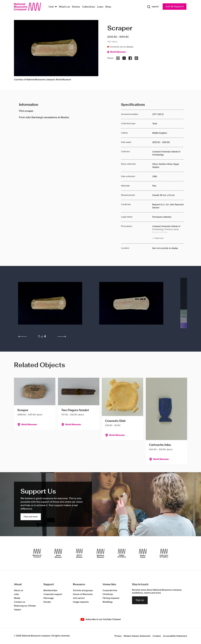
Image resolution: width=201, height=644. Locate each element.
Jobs (16, 594)
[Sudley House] (143, 553)
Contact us (20, 602)
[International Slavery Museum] (79, 553)
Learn (100, 7)
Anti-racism (79, 598)
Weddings (108, 602)
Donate (47, 602)
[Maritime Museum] (100, 553)
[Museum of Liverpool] (37, 553)
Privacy (118, 636)
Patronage (49, 598)
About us (19, 590)
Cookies (157, 636)
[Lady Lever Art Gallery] (164, 553)
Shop (108, 7)
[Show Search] (153, 7)
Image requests (81, 602)
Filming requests (111, 598)
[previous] (22, 337)
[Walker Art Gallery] (122, 553)
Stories (76, 7)
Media (17, 598)
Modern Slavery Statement (137, 636)
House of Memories (83, 594)
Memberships (50, 590)
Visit (51, 7)
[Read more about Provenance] (168, 233)
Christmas (108, 594)
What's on (64, 7)
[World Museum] (58, 553)
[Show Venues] (56, 7)
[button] (54, 304)
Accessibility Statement (175, 636)
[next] (62, 337)
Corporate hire (110, 590)
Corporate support (53, 594)
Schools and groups (83, 590)
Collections (89, 7)
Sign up (140, 600)
